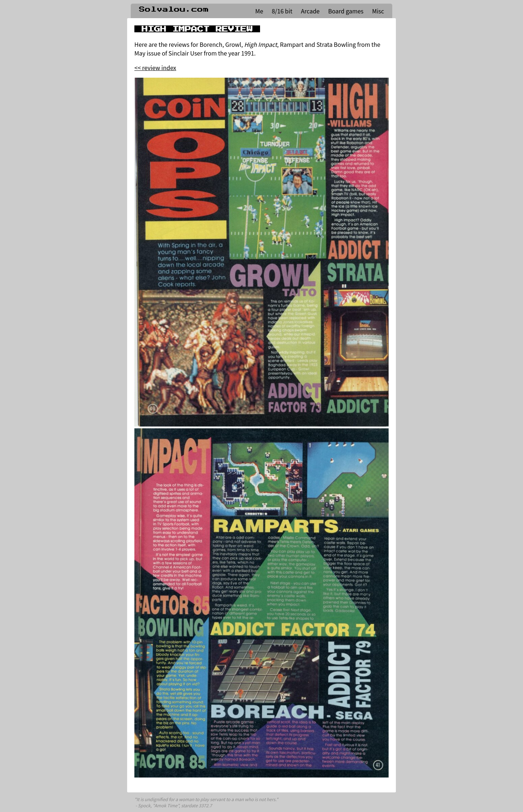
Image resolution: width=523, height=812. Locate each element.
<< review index (155, 68)
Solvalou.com (174, 9)
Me (259, 11)
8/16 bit (282, 11)
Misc (378, 11)
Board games (346, 11)
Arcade (310, 11)
